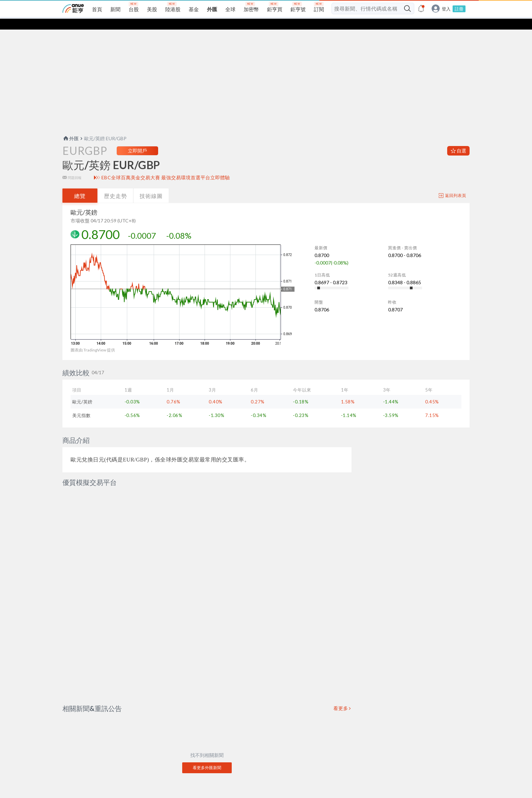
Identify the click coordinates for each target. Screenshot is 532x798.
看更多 (341, 681)
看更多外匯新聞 (207, 740)
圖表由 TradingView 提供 (93, 339)
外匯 (71, 128)
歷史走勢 (116, 185)
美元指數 (81, 404)
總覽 (80, 185)
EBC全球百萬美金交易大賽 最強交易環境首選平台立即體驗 (166, 167)
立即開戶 (137, 140)
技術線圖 (151, 185)
